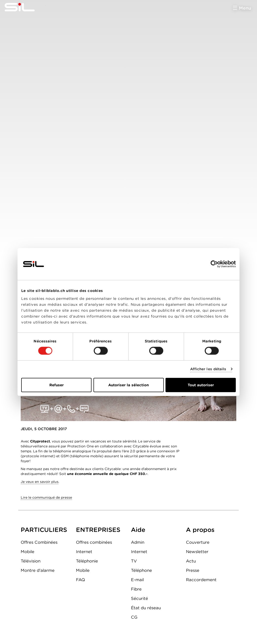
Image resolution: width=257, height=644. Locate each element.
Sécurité (139, 598)
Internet (84, 552)
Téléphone (141, 570)
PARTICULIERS (44, 530)
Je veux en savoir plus (40, 482)
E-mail (137, 580)
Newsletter (197, 552)
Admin (138, 542)
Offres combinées (94, 542)
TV (134, 561)
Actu (191, 561)
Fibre (136, 589)
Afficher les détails (208, 369)
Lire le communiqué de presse (46, 497)
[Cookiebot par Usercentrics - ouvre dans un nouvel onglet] (214, 264)
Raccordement (201, 580)
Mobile (28, 552)
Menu (245, 8)
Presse (193, 570)
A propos (200, 530)
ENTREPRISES (98, 530)
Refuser (56, 385)
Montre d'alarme (38, 570)
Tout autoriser (201, 385)
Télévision (31, 561)
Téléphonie (87, 561)
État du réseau (146, 608)
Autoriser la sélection (128, 385)
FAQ (80, 580)
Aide (138, 530)
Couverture (198, 542)
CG (134, 617)
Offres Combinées (39, 542)
